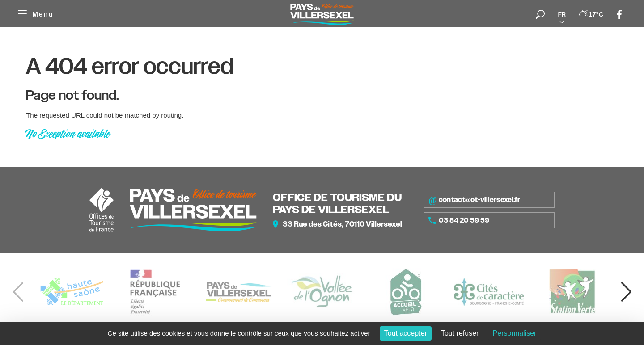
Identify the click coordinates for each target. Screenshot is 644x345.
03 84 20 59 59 (459, 220)
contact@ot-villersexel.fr (474, 200)
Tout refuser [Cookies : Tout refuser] (460, 333)
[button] (626, 292)
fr (562, 14)
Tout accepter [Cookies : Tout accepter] (406, 333)
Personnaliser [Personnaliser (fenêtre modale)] (515, 333)
